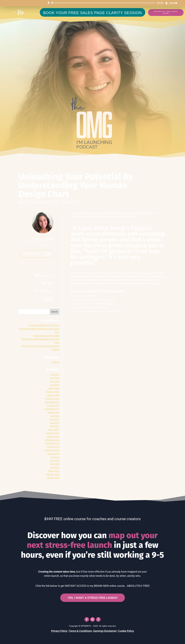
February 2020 (53, 474)
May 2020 (55, 464)
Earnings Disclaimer (105, 631)
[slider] (104, 3)
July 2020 (55, 457)
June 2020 (54, 461)
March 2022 (54, 388)
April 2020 (55, 468)
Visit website (32, 254)
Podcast (55, 362)
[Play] (49, 3)
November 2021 (52, 402)
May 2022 (55, 381)
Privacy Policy (59, 631)
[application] (111, 3)
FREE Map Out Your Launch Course (166, 12)
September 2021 (52, 409)
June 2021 (54, 419)
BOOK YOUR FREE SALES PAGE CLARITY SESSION (93, 13)
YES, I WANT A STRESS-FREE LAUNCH (93, 598)
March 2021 (54, 430)
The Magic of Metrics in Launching (44, 325)
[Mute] (166, 3)
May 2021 (55, 423)
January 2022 (53, 395)
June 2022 (54, 378)
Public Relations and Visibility (46, 336)
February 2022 (53, 392)
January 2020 (53, 478)
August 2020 (53, 454)
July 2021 (55, 416)
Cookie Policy (126, 631)
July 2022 (55, 375)
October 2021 (53, 406)
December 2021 (52, 399)
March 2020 (54, 471)
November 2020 (52, 443)
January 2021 (53, 437)
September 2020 (52, 450)
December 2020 (52, 440)
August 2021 (53, 412)
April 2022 (55, 385)
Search (54, 312)
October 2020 (53, 447)
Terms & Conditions (80, 631)
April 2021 (55, 426)
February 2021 (53, 433)
